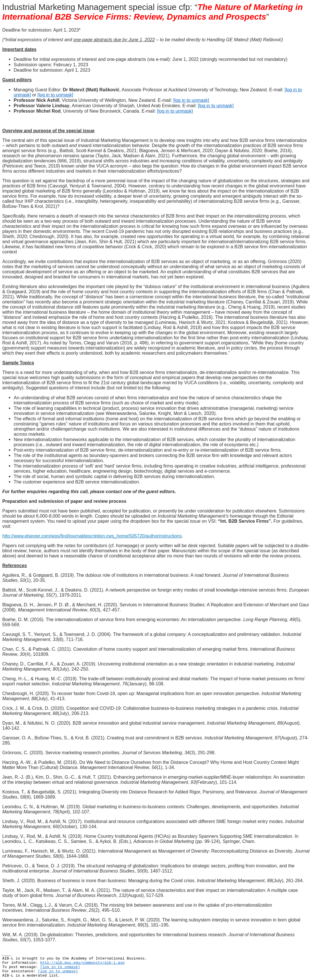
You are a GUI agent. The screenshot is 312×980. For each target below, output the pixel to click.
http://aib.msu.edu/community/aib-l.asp (82, 963)
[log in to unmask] (55, 95)
